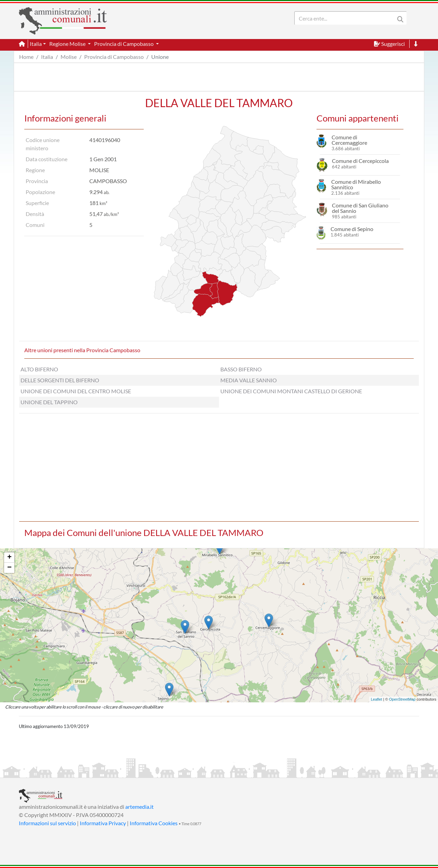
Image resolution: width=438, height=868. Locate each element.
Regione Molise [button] (68, 44)
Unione (160, 57)
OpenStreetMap (402, 699)
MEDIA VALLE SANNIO (249, 380)
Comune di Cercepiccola (360, 161)
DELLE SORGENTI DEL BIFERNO (60, 380)
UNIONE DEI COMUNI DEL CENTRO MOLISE (76, 391)
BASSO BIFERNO (241, 369)
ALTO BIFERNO (39, 369)
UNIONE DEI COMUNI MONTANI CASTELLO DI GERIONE (291, 391)
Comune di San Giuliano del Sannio (360, 208)
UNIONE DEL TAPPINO (49, 402)
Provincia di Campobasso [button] (124, 44)
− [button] (9, 568)
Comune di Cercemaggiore (349, 140)
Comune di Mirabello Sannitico (356, 184)
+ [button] (9, 558)
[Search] (346, 18)
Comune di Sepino (352, 229)
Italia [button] (36, 44)
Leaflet (377, 699)
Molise (69, 57)
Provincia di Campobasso (114, 57)
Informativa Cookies (154, 823)
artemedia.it (139, 807)
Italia (47, 57)
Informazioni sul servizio (47, 823)
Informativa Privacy (103, 823)
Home (26, 57)
